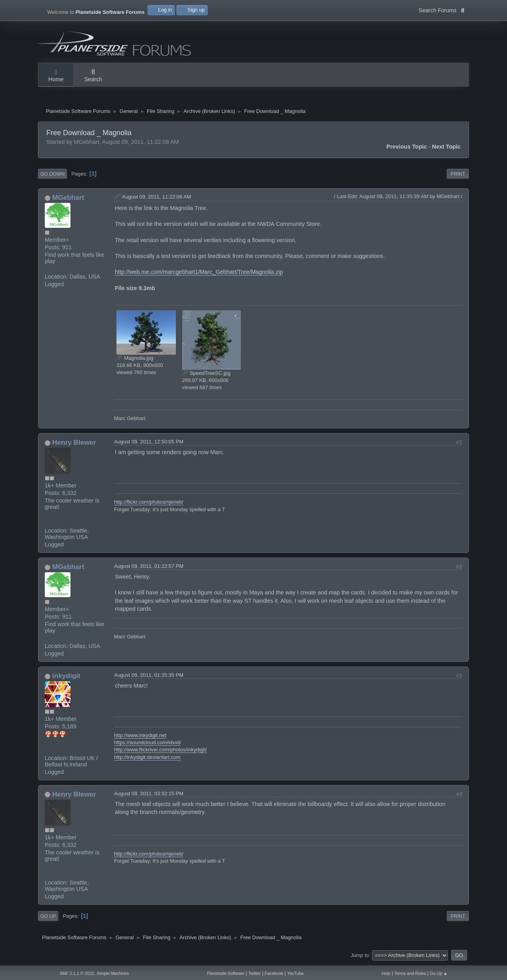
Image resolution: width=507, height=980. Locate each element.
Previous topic (407, 149)
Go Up (48, 918)
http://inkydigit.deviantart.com (147, 759)
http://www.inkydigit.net (140, 737)
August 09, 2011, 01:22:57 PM (149, 568)
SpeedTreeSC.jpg (206, 375)
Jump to (360, 957)
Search (93, 76)
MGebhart (68, 199)
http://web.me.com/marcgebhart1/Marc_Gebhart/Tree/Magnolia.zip (199, 274)
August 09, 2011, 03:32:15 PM (149, 796)
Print (458, 176)
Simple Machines (113, 973)
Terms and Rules (410, 973)
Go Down (52, 176)
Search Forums (441, 10)
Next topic (447, 149)
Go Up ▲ (438, 973)
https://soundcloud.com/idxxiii (147, 744)
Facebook (274, 973)
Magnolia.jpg (135, 360)
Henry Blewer (74, 444)
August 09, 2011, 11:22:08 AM (156, 199)
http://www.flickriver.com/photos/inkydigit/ (161, 752)
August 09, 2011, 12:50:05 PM (149, 444)
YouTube (295, 973)
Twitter (254, 973)
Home (56, 76)
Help (386, 973)
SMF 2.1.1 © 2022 (77, 973)
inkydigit (66, 678)
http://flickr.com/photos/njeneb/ (149, 504)
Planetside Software (226, 973)
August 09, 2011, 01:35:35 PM (149, 677)
